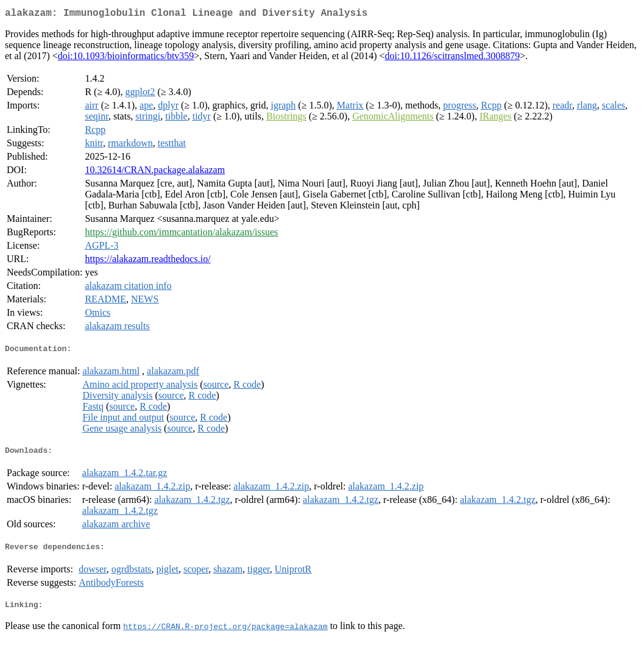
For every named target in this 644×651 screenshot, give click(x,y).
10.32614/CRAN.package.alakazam (155, 172)
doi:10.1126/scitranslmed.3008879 (453, 58)
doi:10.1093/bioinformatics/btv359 (126, 58)
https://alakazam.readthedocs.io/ (147, 261)
